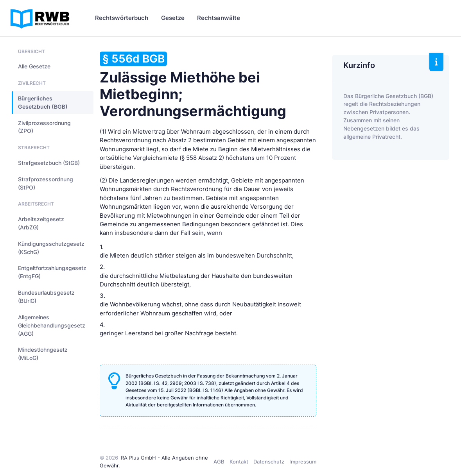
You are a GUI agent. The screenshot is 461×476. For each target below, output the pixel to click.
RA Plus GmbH (138, 458)
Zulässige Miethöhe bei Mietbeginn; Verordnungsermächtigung (193, 85)
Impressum (303, 462)
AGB (219, 462)
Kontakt (239, 462)
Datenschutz (269, 462)
